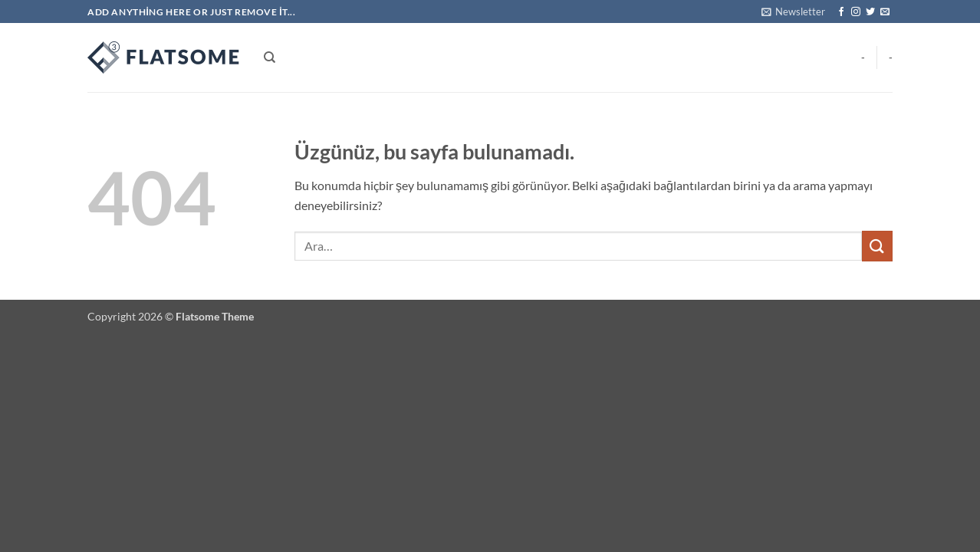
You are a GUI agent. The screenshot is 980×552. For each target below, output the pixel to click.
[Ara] (270, 58)
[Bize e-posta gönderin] (885, 12)
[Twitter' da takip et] (870, 12)
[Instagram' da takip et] (856, 12)
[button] (793, 11)
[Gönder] (877, 246)
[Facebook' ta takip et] (841, 12)
